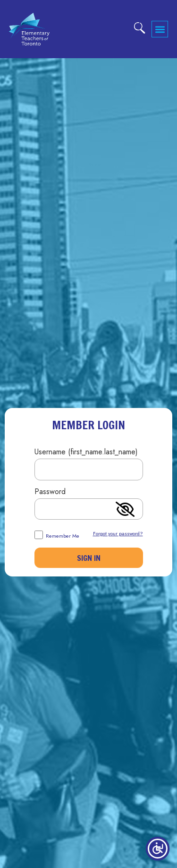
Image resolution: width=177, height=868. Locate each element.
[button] (160, 29)
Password (50, 492)
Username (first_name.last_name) (86, 453)
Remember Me (57, 535)
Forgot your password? (118, 533)
